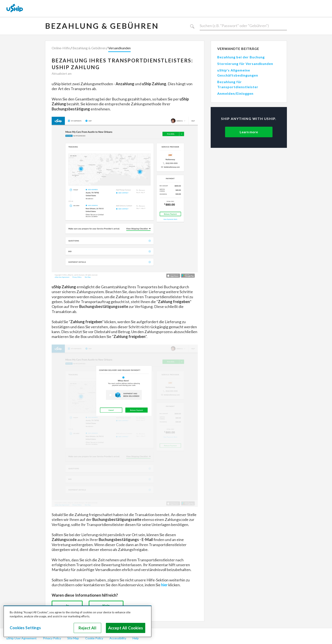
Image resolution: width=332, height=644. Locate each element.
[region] (77, 621)
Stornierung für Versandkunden (245, 64)
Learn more (249, 132)
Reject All (87, 628)
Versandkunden (119, 48)
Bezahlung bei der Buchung (241, 57)
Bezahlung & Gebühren (102, 26)
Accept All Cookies (126, 628)
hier (164, 585)
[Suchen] (243, 26)
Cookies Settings (25, 628)
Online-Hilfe (61, 48)
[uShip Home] (15, 8)
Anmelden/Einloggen (235, 93)
